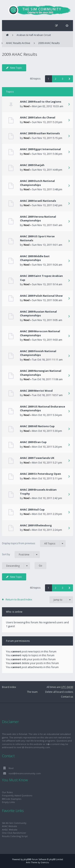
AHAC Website (9, 826)
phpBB (26, 859)
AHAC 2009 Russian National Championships (38, 314)
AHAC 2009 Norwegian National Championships (41, 373)
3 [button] (62, 79)
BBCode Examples (12, 799)
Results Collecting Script (15, 836)
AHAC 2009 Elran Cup (33, 442)
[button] (69, 79)
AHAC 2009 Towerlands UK (37, 458)
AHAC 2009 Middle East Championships (35, 258)
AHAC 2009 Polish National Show (41, 296)
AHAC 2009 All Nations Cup (37, 426)
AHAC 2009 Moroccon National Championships (40, 333)
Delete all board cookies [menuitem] (59, 692)
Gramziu (45, 862)
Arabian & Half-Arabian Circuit (34, 35)
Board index (9, 687)
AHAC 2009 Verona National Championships (38, 219)
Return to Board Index (19, 599)
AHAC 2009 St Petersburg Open (40, 474)
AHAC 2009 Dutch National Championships (37, 183)
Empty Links (8, 802)
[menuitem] (67, 26)
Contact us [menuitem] (67, 697)
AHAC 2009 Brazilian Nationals (40, 133)
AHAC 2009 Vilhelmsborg (36, 525)
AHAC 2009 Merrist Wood (36, 391)
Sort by (21, 555)
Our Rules (7, 792)
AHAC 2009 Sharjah (32, 165)
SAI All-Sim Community (14, 823)
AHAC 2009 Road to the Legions (41, 102)
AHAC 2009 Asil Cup (32, 509)
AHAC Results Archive (18, 43)
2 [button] (55, 79)
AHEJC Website (10, 830)
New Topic (14, 68)
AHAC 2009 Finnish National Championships (38, 353)
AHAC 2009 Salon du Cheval (38, 117)
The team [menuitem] (32, 692)
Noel (27, 106)
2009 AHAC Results (49, 43)
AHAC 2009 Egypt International (40, 149)
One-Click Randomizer (14, 833)
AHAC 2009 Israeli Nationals (38, 201)
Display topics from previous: (34, 544)
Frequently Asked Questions (17, 795)
